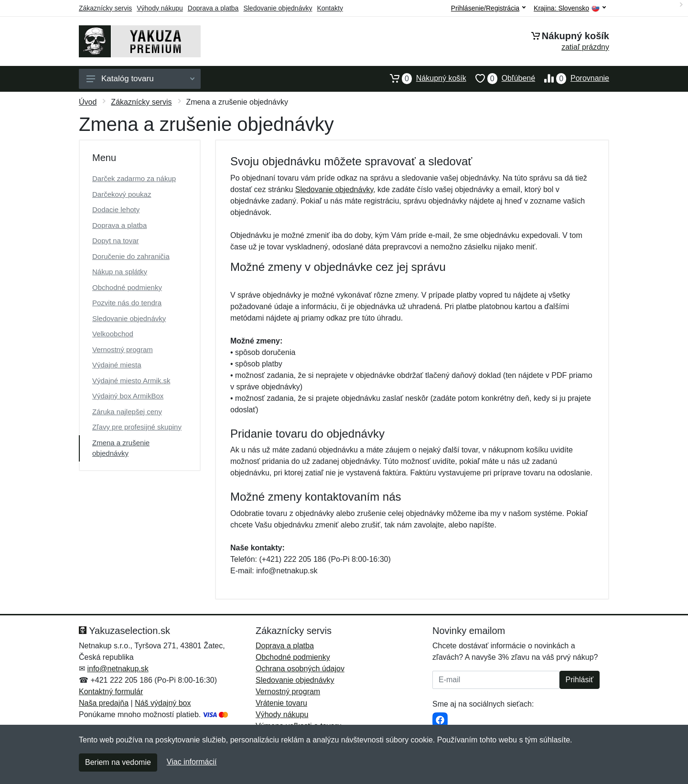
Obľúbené (501, 78)
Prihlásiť (580, 680)
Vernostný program (123, 349)
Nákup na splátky (120, 272)
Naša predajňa (104, 703)
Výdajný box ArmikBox (128, 396)
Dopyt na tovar (116, 241)
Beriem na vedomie (118, 762)
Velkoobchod (113, 334)
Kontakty (330, 8)
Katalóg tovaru (140, 79)
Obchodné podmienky (127, 287)
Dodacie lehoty (116, 209)
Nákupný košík (424, 78)
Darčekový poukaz (122, 194)
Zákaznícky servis (105, 8)
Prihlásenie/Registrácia (488, 8)
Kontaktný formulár (111, 692)
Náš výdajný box (163, 703)
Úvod (88, 102)
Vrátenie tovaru (281, 703)
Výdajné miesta (117, 365)
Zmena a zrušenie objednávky (121, 448)
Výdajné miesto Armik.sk (131, 381)
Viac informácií (192, 762)
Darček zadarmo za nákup (134, 178)
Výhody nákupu (160, 8)
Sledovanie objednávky (278, 8)
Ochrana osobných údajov (300, 669)
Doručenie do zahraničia (131, 256)
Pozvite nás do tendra (127, 303)
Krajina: (570, 8)
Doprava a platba (213, 8)
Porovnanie (572, 78)
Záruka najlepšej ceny (127, 412)
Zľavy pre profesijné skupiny (137, 427)
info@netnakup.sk (118, 669)
